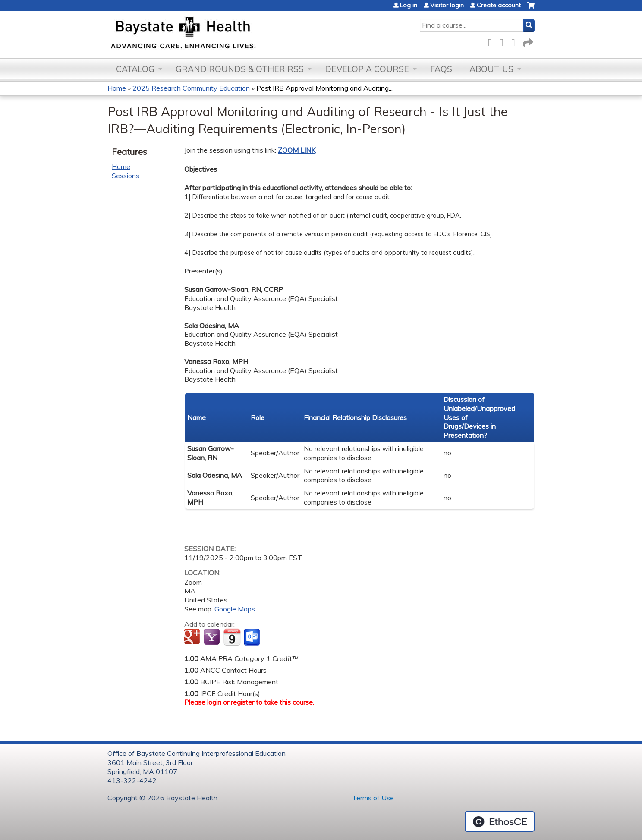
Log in (409, 5)
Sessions (126, 176)
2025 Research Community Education (191, 88)
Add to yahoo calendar (212, 637)
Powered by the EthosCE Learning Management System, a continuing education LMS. (500, 821)
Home (117, 88)
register (242, 702)
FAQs (441, 69)
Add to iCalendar (232, 637)
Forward (527, 41)
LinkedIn (516, 41)
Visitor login (447, 5)
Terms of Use (372, 798)
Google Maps (235, 609)
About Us (491, 69)
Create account (499, 5)
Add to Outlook (253, 637)
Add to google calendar (193, 637)
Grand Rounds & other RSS (240, 69)
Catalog (135, 69)
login (214, 702)
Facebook (492, 41)
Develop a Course (367, 69)
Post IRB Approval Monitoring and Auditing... (324, 88)
